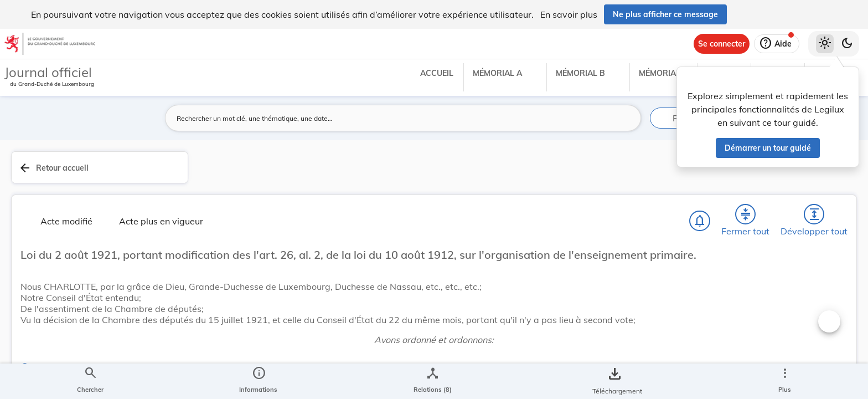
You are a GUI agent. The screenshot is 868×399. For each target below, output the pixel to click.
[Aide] (777, 44)
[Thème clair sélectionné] (825, 44)
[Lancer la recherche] (626, 118)
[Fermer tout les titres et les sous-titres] (587, 171)
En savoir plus (569, 14)
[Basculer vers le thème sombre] (847, 44)
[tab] (825, 180)
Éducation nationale (712, 361)
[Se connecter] (722, 44)
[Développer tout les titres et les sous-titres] (619, 171)
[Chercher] (524, 171)
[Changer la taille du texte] (628, 211)
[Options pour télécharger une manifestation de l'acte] (825, 321)
